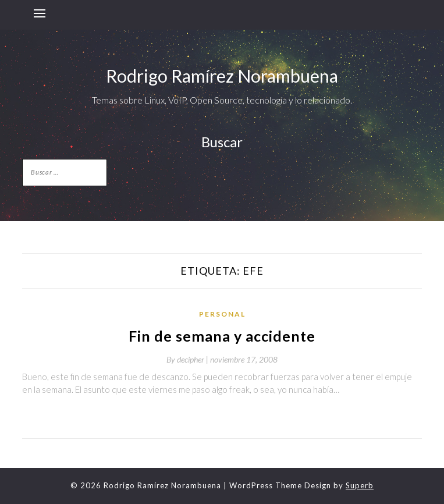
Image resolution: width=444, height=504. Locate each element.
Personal (222, 314)
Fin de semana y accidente (222, 336)
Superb (360, 485)
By (188, 359)
